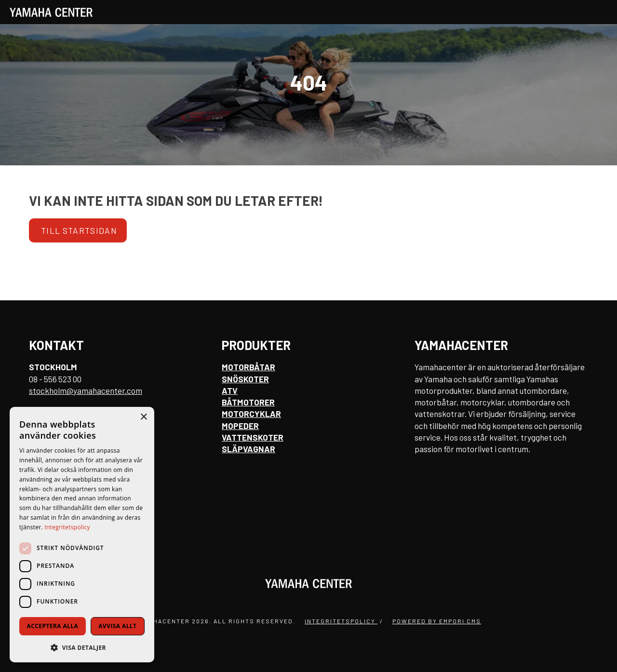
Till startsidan (79, 230)
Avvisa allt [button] (117, 626)
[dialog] (82, 535)
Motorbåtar (248, 367)
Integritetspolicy (341, 621)
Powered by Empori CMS (437, 621)
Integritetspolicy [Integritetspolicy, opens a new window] (67, 527)
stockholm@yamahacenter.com (86, 390)
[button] (82, 647)
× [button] (143, 417)
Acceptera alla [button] (53, 626)
